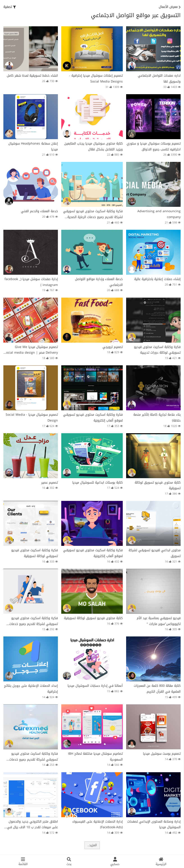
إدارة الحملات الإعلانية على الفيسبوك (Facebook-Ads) (98, 824)
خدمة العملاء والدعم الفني (39, 211)
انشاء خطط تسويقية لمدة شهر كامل (32, 76)
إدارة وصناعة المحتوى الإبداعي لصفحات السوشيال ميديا (154, 824)
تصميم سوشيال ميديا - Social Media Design (32, 418)
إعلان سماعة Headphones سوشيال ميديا (33, 146)
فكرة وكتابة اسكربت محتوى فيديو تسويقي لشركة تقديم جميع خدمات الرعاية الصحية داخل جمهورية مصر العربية (93, 217)
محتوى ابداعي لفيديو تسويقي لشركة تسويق (155, 553)
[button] (10, 7)
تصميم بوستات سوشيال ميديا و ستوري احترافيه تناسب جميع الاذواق (154, 146)
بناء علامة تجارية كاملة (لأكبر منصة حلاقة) (157, 418)
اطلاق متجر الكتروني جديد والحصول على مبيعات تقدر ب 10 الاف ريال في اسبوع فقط (32, 827)
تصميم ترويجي (113, 347)
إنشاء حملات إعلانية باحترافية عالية (157, 279)
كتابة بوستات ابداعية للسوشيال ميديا (98, 483)
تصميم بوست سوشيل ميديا (162, 754)
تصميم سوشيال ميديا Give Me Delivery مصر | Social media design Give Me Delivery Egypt (31, 353)
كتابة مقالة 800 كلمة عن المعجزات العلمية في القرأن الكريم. (157, 689)
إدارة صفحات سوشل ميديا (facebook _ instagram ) (31, 282)
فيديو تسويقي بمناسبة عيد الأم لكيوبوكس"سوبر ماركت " (159, 621)
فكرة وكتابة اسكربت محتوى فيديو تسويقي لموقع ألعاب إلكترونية (93, 418)
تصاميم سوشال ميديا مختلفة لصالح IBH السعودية (95, 757)
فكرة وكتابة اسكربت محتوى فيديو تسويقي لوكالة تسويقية (35, 553)
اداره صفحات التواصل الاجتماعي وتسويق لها (159, 79)
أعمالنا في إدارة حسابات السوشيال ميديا (95, 686)
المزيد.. (92, 845)
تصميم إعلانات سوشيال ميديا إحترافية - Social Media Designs (96, 79)
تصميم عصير (50, 483)
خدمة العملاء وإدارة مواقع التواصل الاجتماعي (99, 282)
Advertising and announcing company (159, 214)
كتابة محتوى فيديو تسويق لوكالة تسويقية (158, 485)
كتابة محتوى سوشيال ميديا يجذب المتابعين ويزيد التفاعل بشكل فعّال (93, 146)
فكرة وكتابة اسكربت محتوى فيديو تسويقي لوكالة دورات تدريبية (157, 350)
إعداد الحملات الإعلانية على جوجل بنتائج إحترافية (31, 689)
